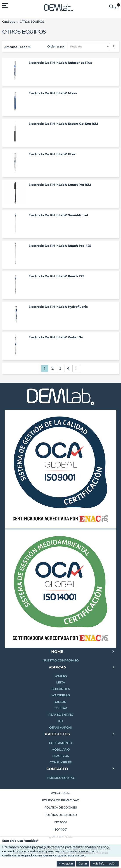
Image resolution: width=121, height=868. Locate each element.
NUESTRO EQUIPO (61, 778)
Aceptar (67, 863)
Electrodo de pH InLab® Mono (53, 93)
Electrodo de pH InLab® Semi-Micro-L (59, 215)
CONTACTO (57, 769)
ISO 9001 (60, 822)
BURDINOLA (60, 689)
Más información (104, 863)
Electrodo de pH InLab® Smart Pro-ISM (60, 185)
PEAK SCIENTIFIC (61, 715)
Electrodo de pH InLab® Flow (52, 154)
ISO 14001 (60, 829)
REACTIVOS (60, 756)
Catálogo (9, 22)
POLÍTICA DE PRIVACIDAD (60, 800)
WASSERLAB (61, 695)
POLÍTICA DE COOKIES (61, 807)
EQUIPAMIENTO (60, 743)
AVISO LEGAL (61, 793)
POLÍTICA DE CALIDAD (61, 815)
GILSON (61, 702)
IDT (61, 721)
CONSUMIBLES (61, 762)
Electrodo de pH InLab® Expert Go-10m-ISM (63, 124)
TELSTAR (60, 708)
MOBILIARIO (61, 749)
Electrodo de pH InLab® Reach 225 (56, 276)
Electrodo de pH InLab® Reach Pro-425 (60, 246)
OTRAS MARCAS (60, 727)
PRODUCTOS (57, 734)
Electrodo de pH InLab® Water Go (56, 337)
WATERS (61, 676)
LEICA (60, 682)
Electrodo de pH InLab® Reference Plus (60, 63)
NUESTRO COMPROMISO (61, 660)
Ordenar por (56, 46)
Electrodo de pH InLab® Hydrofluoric (58, 307)
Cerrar (83, 863)
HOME (57, 652)
